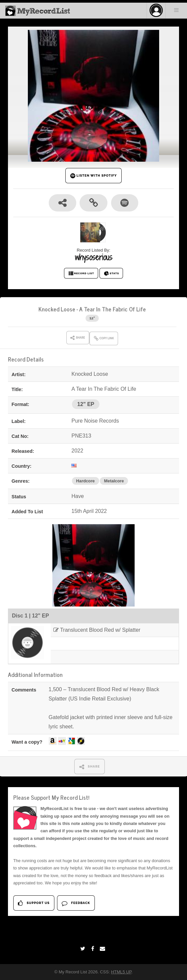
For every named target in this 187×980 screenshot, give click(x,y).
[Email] (103, 949)
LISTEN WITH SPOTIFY (94, 176)
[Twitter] (84, 949)
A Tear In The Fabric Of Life (113, 309)
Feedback (76, 903)
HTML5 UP (121, 972)
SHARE (90, 767)
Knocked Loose (57, 309)
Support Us (34, 903)
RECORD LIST (81, 274)
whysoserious (94, 257)
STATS (111, 274)
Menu (176, 10)
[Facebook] (93, 949)
